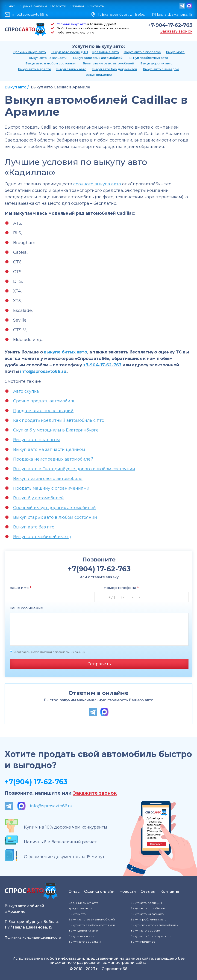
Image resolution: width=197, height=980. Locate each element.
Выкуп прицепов (99, 75)
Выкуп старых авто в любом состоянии (55, 517)
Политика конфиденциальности (33, 938)
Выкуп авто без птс (34, 527)
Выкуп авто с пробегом (143, 52)
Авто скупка (26, 391)
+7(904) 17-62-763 (36, 782)
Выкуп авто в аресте (35, 69)
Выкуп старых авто (71, 69)
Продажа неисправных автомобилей (53, 459)
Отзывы (77, 6)
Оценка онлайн (33, 6)
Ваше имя (21, 588)
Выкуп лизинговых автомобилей (108, 63)
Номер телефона (121, 588)
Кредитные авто (106, 52)
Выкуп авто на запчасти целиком (49, 449)
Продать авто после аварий (43, 411)
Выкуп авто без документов (115, 69)
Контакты (96, 6)
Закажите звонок (95, 793)
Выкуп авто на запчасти (48, 58)
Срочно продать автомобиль (44, 401)
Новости (58, 6)
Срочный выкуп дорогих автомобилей (54, 508)
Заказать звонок (176, 31)
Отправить (99, 664)
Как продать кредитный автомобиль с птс (59, 420)
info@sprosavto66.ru (30, 15)
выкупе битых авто (66, 352)
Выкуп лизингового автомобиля (48, 479)
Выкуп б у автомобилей (38, 498)
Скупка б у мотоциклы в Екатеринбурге (56, 430)
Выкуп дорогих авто (156, 63)
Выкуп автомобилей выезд (42, 537)
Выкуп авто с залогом (37, 440)
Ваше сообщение (26, 608)
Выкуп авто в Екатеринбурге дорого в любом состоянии (74, 469)
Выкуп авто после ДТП (70, 52)
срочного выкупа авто (97, 184)
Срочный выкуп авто (72, 24)
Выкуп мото (175, 52)
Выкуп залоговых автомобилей (98, 58)
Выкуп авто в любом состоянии (50, 63)
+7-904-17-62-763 (170, 25)
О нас (10, 6)
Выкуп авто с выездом (161, 69)
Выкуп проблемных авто (149, 58)
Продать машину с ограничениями (51, 488)
